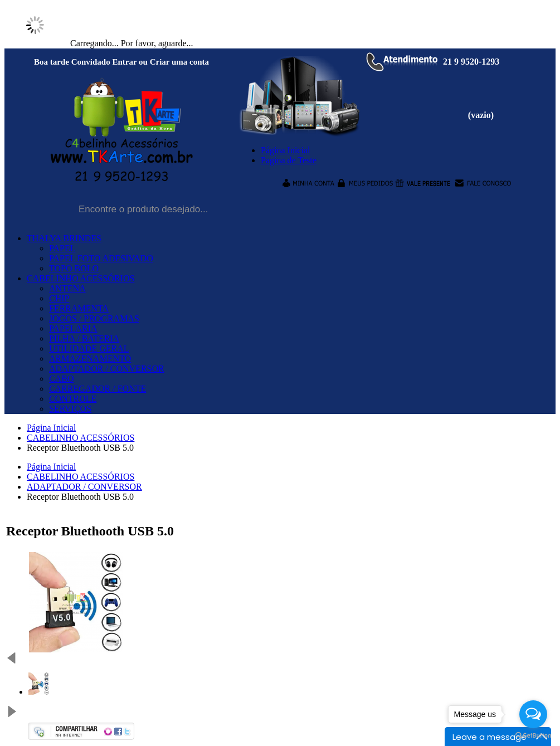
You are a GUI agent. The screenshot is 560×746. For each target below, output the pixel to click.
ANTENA (67, 288)
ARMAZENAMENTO (90, 359)
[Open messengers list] (533, 714)
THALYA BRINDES (64, 238)
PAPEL (62, 248)
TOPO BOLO (74, 268)
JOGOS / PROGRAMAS (94, 318)
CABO (61, 379)
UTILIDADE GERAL (89, 348)
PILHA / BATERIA (84, 338)
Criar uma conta (179, 62)
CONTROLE (73, 399)
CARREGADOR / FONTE (98, 389)
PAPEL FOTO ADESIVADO (101, 258)
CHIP (59, 298)
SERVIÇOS (70, 409)
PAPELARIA (73, 328)
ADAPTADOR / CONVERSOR (107, 369)
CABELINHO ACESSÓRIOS (81, 278)
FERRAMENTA (79, 308)
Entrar (124, 62)
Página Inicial (51, 428)
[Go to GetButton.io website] (533, 735)
